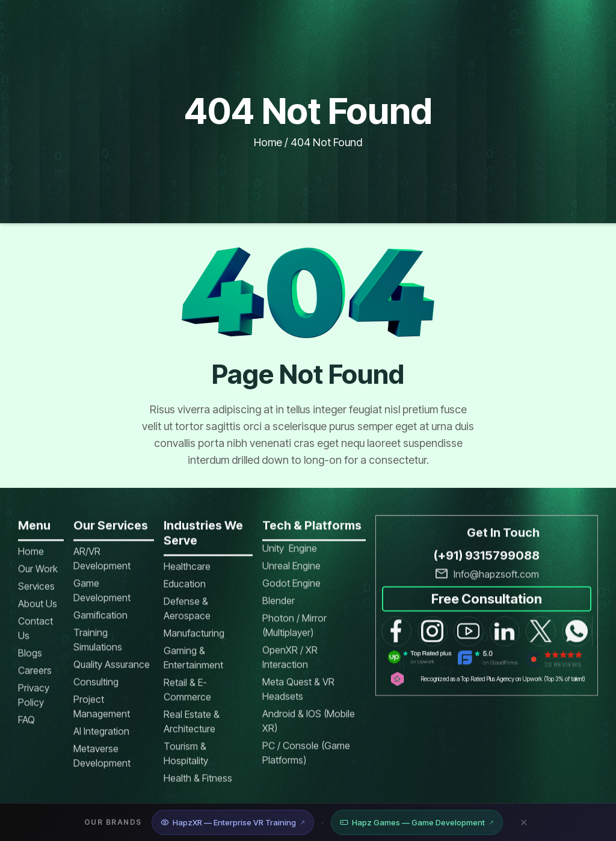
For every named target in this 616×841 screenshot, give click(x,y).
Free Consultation (487, 606)
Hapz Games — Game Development (417, 822)
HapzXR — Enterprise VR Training (233, 822)
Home (268, 142)
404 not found (326, 142)
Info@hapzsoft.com (496, 582)
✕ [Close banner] (524, 822)
